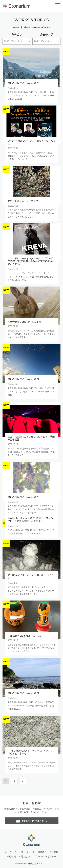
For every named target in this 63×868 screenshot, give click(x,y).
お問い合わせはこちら (34, 821)
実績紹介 (42, 852)
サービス (30, 852)
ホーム (16, 27)
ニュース (19, 852)
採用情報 (11, 856)
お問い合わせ (25, 856)
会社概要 (54, 852)
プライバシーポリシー (45, 856)
